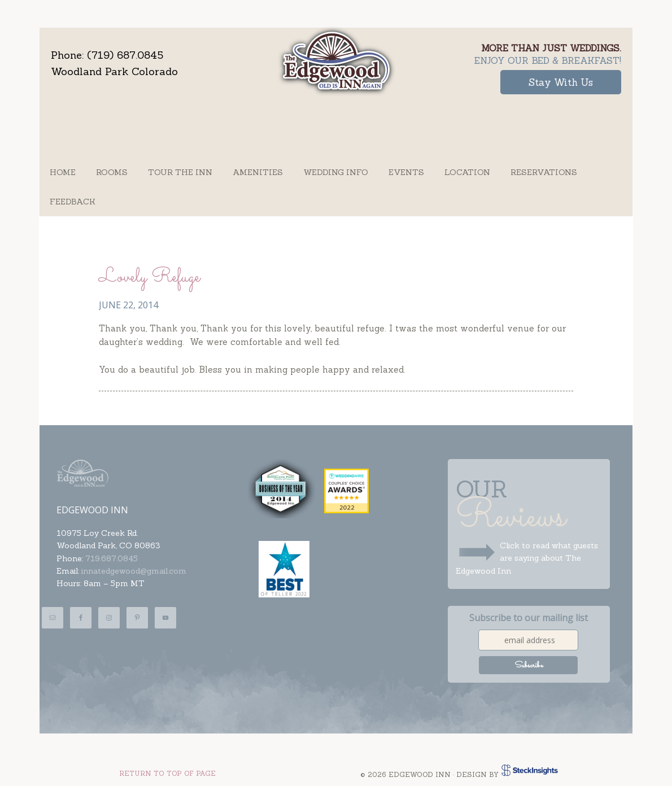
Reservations (544, 172)
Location (467, 172)
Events (406, 172)
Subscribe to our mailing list (529, 618)
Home (63, 172)
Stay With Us (559, 82)
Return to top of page (167, 773)
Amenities (258, 172)
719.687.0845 (112, 558)
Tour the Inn (180, 172)
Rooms (112, 172)
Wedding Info (336, 172)
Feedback (73, 202)
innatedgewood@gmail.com (134, 571)
